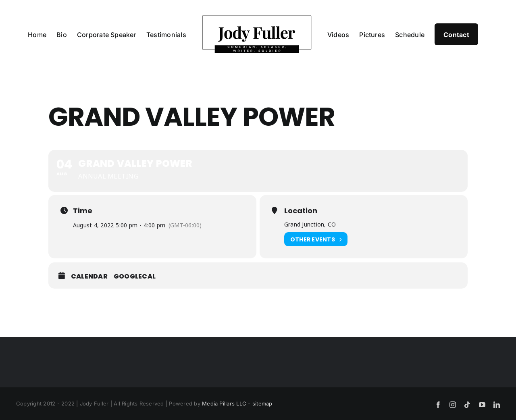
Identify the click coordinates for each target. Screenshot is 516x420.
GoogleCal (135, 277)
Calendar (89, 277)
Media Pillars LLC (224, 403)
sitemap (262, 403)
